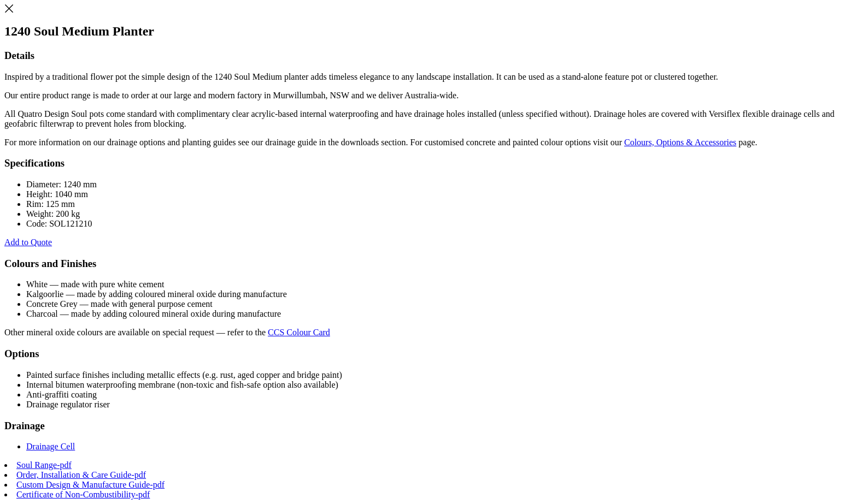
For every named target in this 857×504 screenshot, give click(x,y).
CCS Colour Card (299, 332)
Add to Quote (28, 242)
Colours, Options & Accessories (680, 142)
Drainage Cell (51, 446)
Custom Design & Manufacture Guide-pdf (90, 485)
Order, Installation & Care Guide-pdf (81, 475)
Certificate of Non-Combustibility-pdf (83, 494)
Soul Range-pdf (44, 465)
